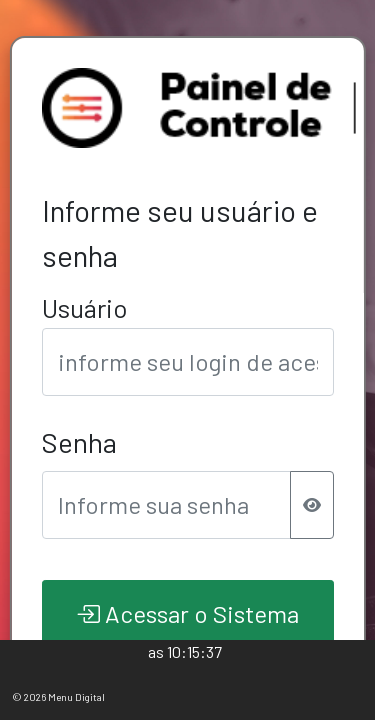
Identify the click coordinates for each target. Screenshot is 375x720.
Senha (78, 442)
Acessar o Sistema (187, 613)
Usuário (84, 307)
